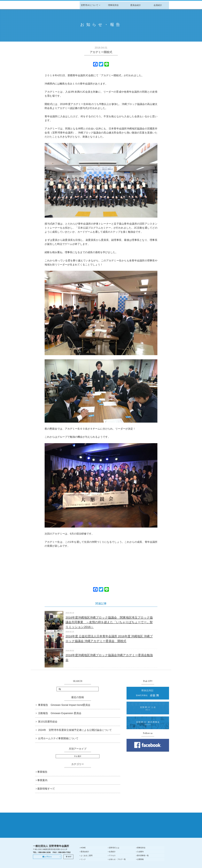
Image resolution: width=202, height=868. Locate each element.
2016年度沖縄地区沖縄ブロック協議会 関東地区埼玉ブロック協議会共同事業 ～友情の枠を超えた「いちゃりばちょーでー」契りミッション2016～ (109, 622)
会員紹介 (158, 5)
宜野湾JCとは (109, 852)
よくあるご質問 (132, 856)
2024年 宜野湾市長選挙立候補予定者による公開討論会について (75, 730)
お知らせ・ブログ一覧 (135, 859)
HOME (83, 852)
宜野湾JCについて (91, 5)
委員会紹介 (136, 5)
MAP (68, 862)
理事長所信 (113, 5)
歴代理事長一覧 (87, 859)
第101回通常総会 (48, 722)
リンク (106, 859)
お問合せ (47, 862)
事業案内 (42, 780)
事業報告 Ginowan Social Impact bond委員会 (64, 705)
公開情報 (152, 859)
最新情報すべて (46, 789)
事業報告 (42, 772)
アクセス (152, 856)
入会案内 (107, 856)
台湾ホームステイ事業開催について (58, 738)
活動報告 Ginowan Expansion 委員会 (60, 713)
